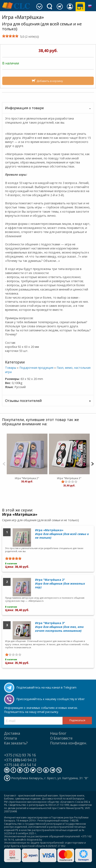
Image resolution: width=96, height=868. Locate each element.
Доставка (12, 733)
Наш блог (58, 733)
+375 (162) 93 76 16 (20, 755)
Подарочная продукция (36, 368)
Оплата (10, 738)
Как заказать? (16, 743)
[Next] (92, 463)
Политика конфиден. (69, 743)
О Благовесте (61, 738)
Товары (11, 368)
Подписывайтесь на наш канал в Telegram (46, 687)
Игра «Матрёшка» (62, 534)
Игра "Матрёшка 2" (27, 478)
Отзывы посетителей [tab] (23, 401)
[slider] (10, 36)
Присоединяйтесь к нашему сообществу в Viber (50, 699)
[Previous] (4, 463)
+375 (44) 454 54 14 (20, 765)
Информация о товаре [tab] (24, 108)
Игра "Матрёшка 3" (69, 478)
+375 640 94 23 (20, 760)
